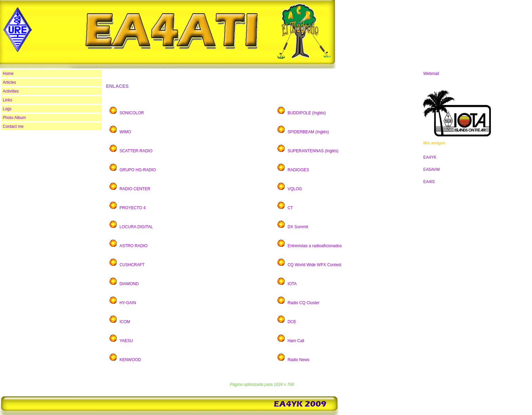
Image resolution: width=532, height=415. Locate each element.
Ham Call (296, 341)
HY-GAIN (128, 303)
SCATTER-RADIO (136, 151)
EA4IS (429, 182)
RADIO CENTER (135, 189)
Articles (9, 82)
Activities (11, 91)
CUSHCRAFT (132, 265)
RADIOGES (298, 170)
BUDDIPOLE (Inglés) (307, 113)
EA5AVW (431, 170)
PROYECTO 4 (132, 208)
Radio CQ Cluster (303, 303)
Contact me (13, 126)
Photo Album (14, 118)
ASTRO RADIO (134, 246)
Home (8, 74)
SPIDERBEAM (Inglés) (308, 132)
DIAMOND (129, 284)
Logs (7, 109)
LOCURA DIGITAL (136, 227)
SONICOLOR (132, 113)
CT (291, 208)
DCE (292, 322)
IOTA (292, 284)
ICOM (125, 322)
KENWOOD (130, 360)
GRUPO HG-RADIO (138, 170)
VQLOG (295, 189)
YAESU (126, 341)
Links (7, 100)
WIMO (125, 132)
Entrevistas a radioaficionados (315, 246)
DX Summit (298, 227)
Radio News (299, 360)
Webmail (431, 74)
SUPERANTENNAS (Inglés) (313, 151)
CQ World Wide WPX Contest (314, 265)
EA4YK (430, 157)
